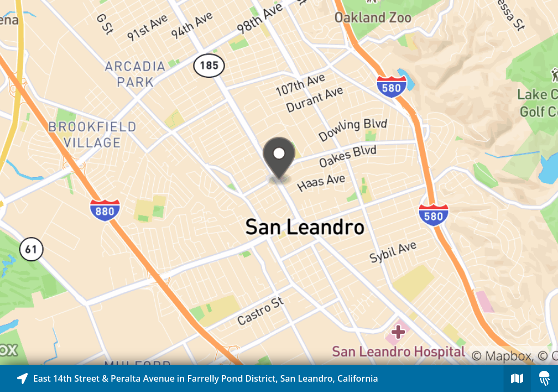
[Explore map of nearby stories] (279, 182)
